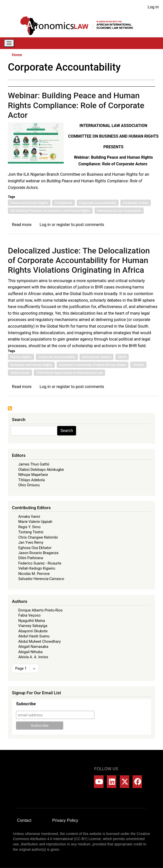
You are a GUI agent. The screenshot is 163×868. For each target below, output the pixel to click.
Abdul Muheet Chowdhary (39, 641)
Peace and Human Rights (29, 203)
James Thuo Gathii (34, 464)
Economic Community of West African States (93, 365)
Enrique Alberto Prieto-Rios (40, 610)
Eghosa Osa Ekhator (35, 548)
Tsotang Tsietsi (31, 532)
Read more (22, 225)
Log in (153, 7)
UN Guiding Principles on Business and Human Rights (50, 211)
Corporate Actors (136, 203)
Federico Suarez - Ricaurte (40, 563)
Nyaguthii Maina (32, 621)
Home (17, 55)
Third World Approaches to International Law (69, 373)
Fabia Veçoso (29, 615)
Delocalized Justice (96, 357)
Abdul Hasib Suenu (34, 636)
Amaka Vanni (29, 517)
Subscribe (26, 704)
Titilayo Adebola (31, 480)
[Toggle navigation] (9, 43)
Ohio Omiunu (29, 485)
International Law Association (119, 211)
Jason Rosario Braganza (38, 553)
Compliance (63, 203)
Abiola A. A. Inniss (33, 657)
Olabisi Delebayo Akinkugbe (41, 470)
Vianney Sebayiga (33, 626)
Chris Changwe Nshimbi (38, 537)
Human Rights (21, 357)
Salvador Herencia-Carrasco (41, 579)
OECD (122, 357)
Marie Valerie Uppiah (35, 522)
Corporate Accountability (98, 203)
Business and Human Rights (31, 365)
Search (67, 431)
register (63, 225)
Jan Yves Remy (31, 542)
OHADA (138, 365)
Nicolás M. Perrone (34, 574)
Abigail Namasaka (33, 647)
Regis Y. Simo (29, 527)
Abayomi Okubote (33, 631)
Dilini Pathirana (31, 558)
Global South (20, 373)
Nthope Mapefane (33, 475)
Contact (24, 820)
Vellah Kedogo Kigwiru (37, 568)
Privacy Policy (65, 820)
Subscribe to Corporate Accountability (10, 408)
